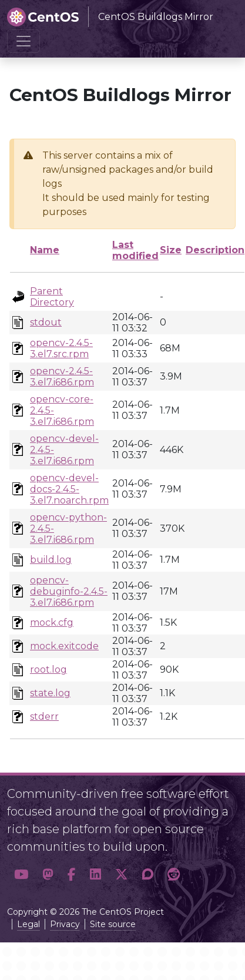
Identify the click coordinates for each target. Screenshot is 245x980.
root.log (48, 669)
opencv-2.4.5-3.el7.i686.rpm (62, 377)
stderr (44, 716)
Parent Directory (52, 297)
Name (45, 250)
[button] (21, 875)
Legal (28, 924)
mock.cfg (52, 622)
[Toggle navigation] (24, 41)
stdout (46, 322)
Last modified (135, 250)
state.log (50, 693)
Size (171, 250)
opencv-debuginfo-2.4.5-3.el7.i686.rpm (69, 591)
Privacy (65, 924)
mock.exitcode (64, 646)
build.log (51, 560)
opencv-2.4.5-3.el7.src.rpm (61, 348)
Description (215, 250)
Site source (113, 924)
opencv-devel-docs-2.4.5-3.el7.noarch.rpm (69, 489)
